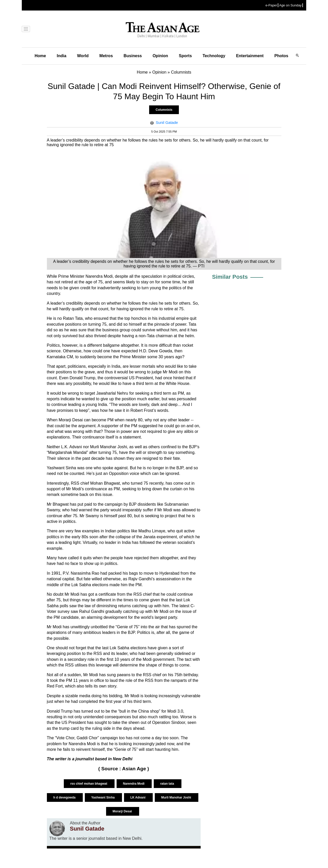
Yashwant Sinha (103, 797)
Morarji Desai (123, 811)
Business (133, 56)
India (61, 56)
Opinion (160, 56)
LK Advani (138, 797)
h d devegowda (65, 797)
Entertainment (250, 56)
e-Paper (271, 5)
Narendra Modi (134, 784)
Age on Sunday (290, 5)
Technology (214, 56)
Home (40, 56)
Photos (281, 56)
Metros (106, 56)
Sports (185, 56)
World (83, 56)
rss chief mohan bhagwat (89, 784)
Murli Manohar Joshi (177, 797)
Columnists (164, 110)
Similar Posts (230, 277)
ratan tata (167, 784)
